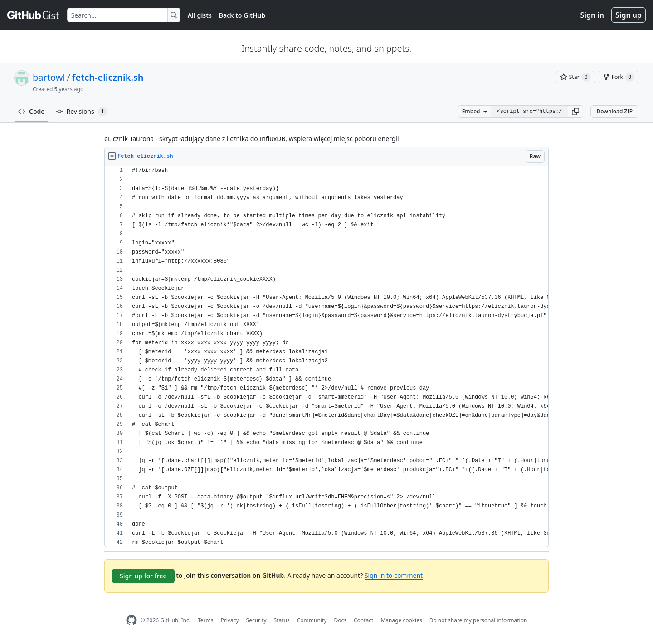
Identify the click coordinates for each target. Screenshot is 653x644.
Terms (206, 620)
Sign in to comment (394, 575)
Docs (340, 620)
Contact (363, 620)
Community (312, 620)
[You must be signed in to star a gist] (575, 77)
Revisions (82, 112)
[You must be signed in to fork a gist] (619, 77)
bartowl (49, 77)
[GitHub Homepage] (132, 620)
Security (256, 620)
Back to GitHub (242, 15)
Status (282, 620)
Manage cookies (401, 620)
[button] (575, 112)
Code (32, 111)
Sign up (629, 15)
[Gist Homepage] (34, 15)
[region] (326, 357)
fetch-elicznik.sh (108, 77)
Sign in (592, 15)
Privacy (230, 620)
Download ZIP (614, 111)
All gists (200, 15)
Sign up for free (143, 576)
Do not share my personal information (478, 620)
